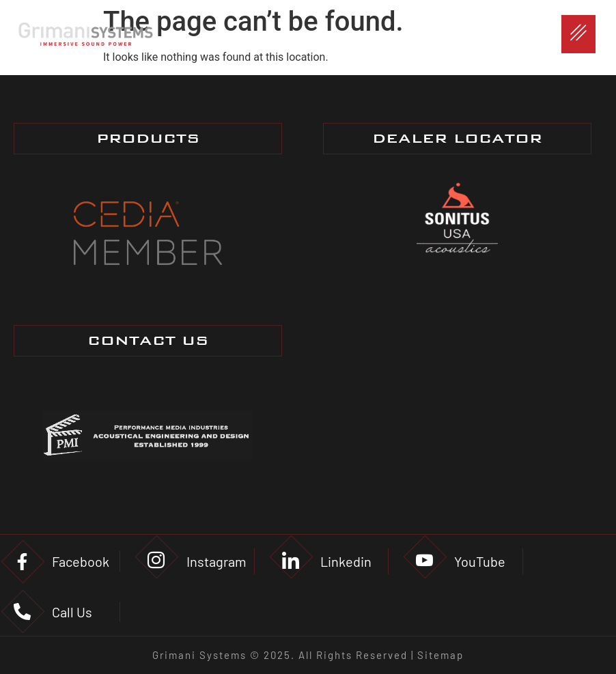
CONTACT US (148, 340)
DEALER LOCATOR (457, 138)
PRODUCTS (148, 138)
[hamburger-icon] (578, 34)
